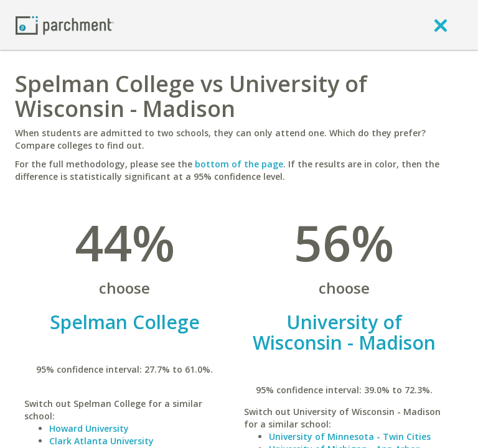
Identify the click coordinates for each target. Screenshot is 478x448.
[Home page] (65, 25)
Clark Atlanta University (101, 441)
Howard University (89, 428)
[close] (441, 25)
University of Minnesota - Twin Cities (350, 436)
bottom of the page (239, 164)
